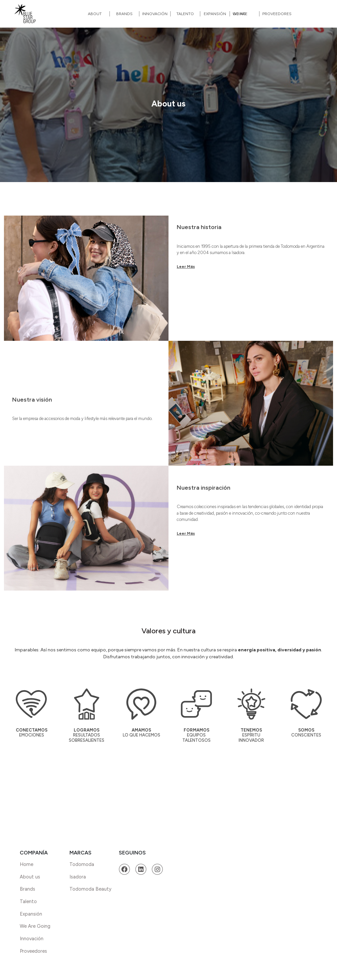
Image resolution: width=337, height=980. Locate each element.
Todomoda (82, 864)
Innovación (155, 14)
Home (26, 864)
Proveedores (277, 14)
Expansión (215, 14)
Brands (124, 14)
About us (30, 877)
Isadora (78, 877)
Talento (185, 14)
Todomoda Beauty (91, 889)
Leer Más (186, 267)
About (95, 14)
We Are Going (240, 14)
